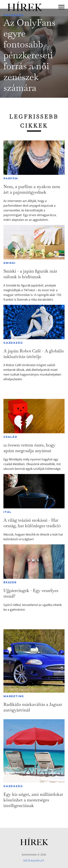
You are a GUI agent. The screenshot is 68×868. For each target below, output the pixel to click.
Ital (7, 512)
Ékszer (10, 582)
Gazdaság (14, 15)
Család (10, 437)
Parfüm (11, 178)
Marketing (14, 696)
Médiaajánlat (34, 860)
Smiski (10, 263)
